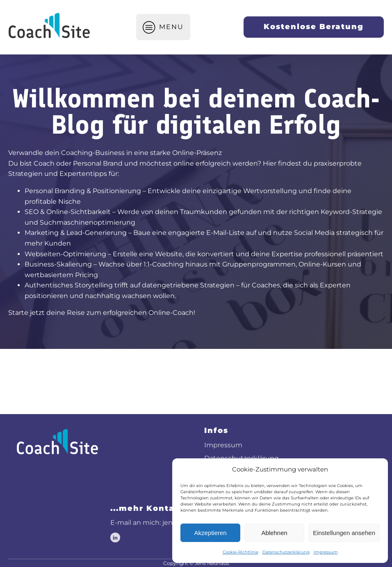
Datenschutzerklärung (286, 552)
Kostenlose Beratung (314, 27)
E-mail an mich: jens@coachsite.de (167, 523)
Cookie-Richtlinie (240, 552)
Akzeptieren (210, 533)
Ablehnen (274, 533)
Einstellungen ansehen (344, 533)
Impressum (326, 552)
